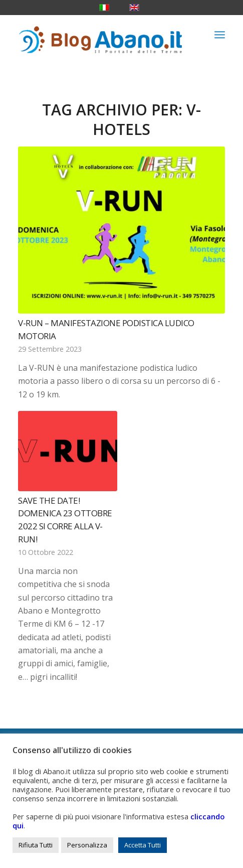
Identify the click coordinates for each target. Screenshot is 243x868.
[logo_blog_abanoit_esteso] (101, 35)
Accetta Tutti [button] (143, 845)
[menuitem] (220, 35)
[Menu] (220, 35)
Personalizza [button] (87, 845)
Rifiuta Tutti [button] (36, 845)
